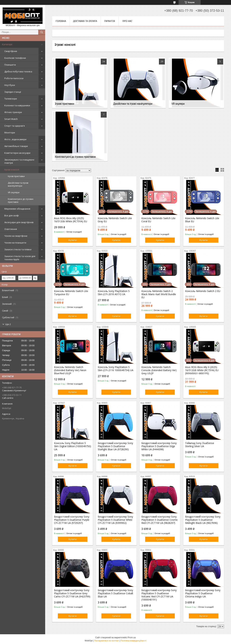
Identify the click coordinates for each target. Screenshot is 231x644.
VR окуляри (14, 192)
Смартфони (11, 51)
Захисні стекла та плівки (18, 249)
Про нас (127, 21)
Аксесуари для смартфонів (19, 222)
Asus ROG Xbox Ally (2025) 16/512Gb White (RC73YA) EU (71, 220)
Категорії (7, 44)
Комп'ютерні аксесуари (17, 153)
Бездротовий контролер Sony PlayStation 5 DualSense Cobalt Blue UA (116, 593)
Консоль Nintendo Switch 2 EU (203, 291)
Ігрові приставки (16, 176)
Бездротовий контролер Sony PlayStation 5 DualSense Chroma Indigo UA (203, 593)
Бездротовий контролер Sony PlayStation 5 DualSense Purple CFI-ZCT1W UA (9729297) (72, 520)
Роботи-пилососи (14, 78)
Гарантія (110, 21)
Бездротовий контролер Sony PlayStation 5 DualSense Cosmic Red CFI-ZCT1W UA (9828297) (160, 520)
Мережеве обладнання (17, 209)
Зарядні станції (13, 92)
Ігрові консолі (12, 170)
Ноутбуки (10, 85)
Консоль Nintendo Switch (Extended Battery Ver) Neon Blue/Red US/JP (70, 370)
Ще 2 (8, 324)
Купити (73, 240)
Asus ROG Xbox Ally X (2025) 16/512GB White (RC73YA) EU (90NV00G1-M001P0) (202, 370)
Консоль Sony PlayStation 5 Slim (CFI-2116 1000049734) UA (116, 369)
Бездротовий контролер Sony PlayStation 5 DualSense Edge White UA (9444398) (159, 446)
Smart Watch (11, 119)
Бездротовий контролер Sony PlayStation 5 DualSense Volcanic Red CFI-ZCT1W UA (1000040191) (159, 595)
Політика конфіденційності (134, 641)
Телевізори (11, 99)
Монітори (10, 133)
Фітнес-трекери (13, 112)
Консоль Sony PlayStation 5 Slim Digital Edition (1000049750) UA (73, 446)
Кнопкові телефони (15, 58)
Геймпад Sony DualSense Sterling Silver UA (200, 445)
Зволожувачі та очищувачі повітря (19, 161)
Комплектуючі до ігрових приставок (21, 201)
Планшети (10, 65)
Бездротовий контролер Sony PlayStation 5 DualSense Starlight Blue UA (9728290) (115, 446)
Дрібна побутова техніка (18, 71)
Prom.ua (132, 638)
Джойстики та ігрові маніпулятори (18, 184)
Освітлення (11, 229)
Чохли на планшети (15, 243)
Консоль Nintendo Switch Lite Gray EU (115, 220)
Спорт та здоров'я (15, 126)
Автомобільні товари (16, 146)
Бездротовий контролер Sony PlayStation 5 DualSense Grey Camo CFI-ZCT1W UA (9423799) (72, 593)
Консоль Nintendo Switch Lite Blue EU (202, 220)
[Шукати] (42, 32)
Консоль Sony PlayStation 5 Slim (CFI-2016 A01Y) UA (114, 293)
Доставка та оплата (85, 21)
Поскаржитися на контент (107, 641)
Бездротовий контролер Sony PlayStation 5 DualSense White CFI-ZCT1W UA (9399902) (115, 520)
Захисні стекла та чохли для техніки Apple (20, 258)
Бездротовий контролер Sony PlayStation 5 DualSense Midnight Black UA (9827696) (203, 520)
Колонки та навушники (17, 105)
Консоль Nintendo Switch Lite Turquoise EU (71, 293)
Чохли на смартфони (16, 236)
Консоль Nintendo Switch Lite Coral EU (158, 220)
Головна (61, 21)
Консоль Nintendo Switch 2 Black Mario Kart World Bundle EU (159, 294)
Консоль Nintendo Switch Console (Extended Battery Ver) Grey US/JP (159, 370)
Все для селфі (12, 215)
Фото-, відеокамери (15, 139)
